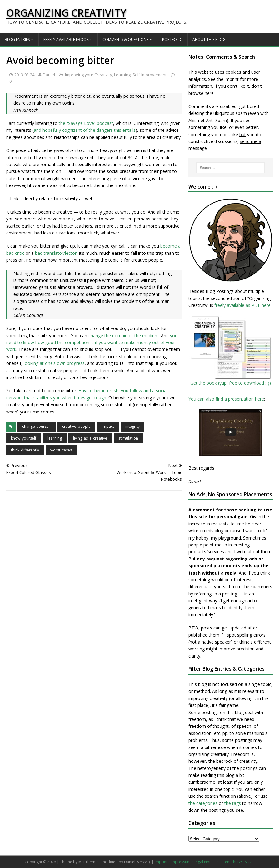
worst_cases (61, 450)
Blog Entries (17, 39)
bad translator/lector (56, 253)
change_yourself (37, 426)
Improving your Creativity (89, 75)
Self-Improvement (149, 75)
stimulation (128, 438)
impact (108, 426)
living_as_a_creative (90, 438)
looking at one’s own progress (54, 363)
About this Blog (209, 39)
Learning (122, 75)
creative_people (76, 426)
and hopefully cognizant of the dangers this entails (85, 130)
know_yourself (24, 438)
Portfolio (172, 39)
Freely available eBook (66, 39)
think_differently (25, 450)
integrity (132, 426)
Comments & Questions (125, 39)
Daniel (49, 75)
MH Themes (89, 862)
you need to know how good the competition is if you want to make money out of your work (92, 343)
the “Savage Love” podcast (86, 123)
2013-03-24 (24, 75)
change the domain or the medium (124, 335)
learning (55, 438)
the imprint (228, 79)
